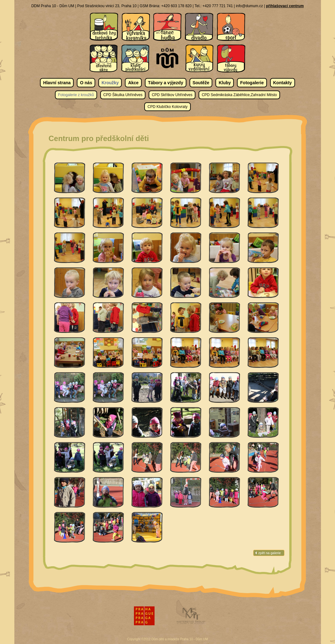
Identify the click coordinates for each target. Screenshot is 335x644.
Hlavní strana (57, 83)
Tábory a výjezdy (166, 83)
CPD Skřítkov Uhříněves (172, 95)
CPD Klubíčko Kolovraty (167, 107)
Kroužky (110, 83)
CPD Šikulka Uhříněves (123, 95)
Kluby (225, 83)
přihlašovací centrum (285, 6)
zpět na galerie (269, 553)
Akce (133, 83)
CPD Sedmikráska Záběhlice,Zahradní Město (239, 95)
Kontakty (283, 83)
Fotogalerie (252, 83)
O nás (86, 83)
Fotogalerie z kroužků (76, 95)
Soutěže (201, 83)
